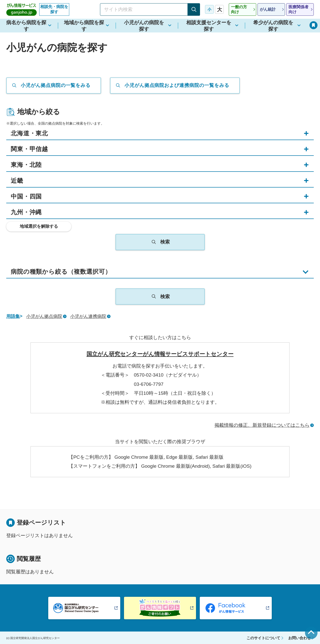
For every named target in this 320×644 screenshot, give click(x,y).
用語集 (13, 316)
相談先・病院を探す (54, 9)
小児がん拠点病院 (44, 316)
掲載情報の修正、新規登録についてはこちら (262, 425)
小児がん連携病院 (88, 316)
